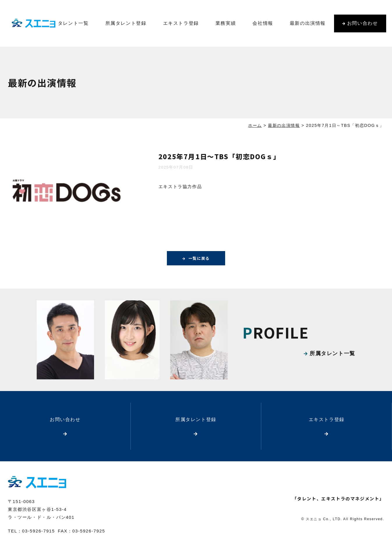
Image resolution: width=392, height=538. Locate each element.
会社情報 (263, 23)
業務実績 (226, 23)
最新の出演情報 (308, 23)
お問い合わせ (363, 23)
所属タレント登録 (126, 23)
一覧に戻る (199, 258)
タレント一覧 (73, 23)
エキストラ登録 (181, 23)
